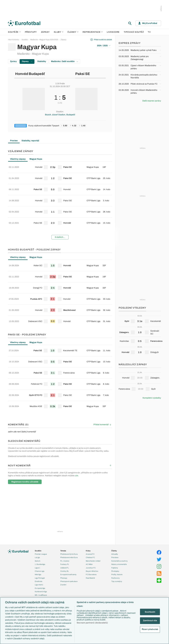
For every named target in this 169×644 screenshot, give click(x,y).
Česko (37, 576)
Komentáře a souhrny (119, 525)
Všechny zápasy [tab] (18, 159)
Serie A (38, 525)
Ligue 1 (37, 532)
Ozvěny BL (65, 535)
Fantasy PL (65, 529)
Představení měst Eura (69, 522)
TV (149, 32)
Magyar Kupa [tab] (36, 159)
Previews (115, 522)
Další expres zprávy (152, 101)
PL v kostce (65, 525)
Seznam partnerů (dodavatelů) (92, 623)
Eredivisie (39, 546)
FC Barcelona (91, 539)
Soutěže (14, 32)
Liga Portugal (40, 542)
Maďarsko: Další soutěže (65, 61)
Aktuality (115, 518)
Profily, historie (117, 539)
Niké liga (38, 539)
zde (77, 433)
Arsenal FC (90, 518)
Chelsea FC (90, 522)
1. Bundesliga (40, 529)
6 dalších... (60, 223)
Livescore (113, 32)
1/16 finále (60, 84)
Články (114, 515)
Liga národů (39, 563)
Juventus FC (91, 532)
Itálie (37, 589)
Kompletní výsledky (152, 398)
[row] (60, 166)
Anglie (37, 583)
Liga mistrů (39, 549)
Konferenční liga (41, 556)
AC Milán (89, 529)
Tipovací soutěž (134, 32)
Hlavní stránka (13, 40)
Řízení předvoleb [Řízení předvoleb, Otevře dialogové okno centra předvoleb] (150, 629)
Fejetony (115, 532)
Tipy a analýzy (117, 546)
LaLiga (37, 522)
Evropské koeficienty (68, 539)
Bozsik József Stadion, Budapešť (60, 115)
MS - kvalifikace (41, 559)
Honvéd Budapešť (30, 74)
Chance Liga (40, 535)
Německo (39, 593)
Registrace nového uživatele (25, 439)
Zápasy (45, 32)
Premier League (41, 518)
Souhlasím (150, 612)
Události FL (65, 532)
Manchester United (93, 525)
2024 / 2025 (104, 46)
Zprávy (13, 61)
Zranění (63, 549)
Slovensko (39, 579)
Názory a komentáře (119, 529)
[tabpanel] (60, 195)
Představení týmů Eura (69, 518)
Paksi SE (83, 74)
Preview (14, 141)
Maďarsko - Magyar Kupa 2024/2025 (44, 40)
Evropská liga (40, 552)
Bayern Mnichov (92, 535)
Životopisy (115, 535)
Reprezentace (93, 32)
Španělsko (39, 596)
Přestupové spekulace (69, 546)
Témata (63, 515)
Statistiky (42, 61)
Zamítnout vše (150, 621)
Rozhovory (116, 542)
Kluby (59, 32)
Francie (38, 586)
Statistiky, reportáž (30, 141)
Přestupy (31, 32)
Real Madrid (90, 542)
